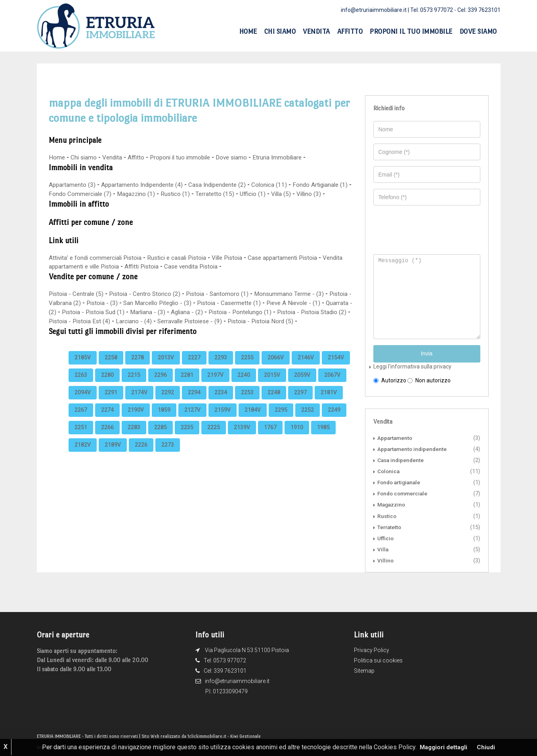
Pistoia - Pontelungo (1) (290, 312)
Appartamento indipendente (413, 448)
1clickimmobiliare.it (207, 735)
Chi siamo (280, 32)
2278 (138, 366)
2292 (168, 401)
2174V (139, 401)
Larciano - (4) (191, 321)
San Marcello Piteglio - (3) (187, 303)
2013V (166, 366)
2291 (111, 401)
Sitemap (364, 670)
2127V (192, 418)
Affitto (350, 32)
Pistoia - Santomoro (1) (224, 294)
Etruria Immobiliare (287, 157)
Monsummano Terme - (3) (297, 294)
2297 (300, 401)
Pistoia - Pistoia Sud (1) (137, 312)
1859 (164, 418)
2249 (334, 418)
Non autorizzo (429, 380)
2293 (221, 366)
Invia (427, 353)
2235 (187, 436)
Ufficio (386, 537)
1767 (270, 436)
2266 (107, 436)
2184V (253, 418)
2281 (187, 384)
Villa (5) (301, 194)
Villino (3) (330, 194)
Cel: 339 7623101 (479, 10)
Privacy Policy (372, 649)
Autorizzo (390, 380)
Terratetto (390, 526)
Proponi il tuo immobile (411, 32)
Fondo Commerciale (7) (94, 194)
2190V (136, 418)
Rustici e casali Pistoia (184, 258)
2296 (161, 384)
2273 (168, 453)
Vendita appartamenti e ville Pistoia (98, 266)
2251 (81, 436)
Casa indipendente (401, 459)
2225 (214, 436)
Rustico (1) (193, 194)
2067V (332, 384)
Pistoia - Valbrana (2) (78, 303)
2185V (83, 366)
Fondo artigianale (400, 482)
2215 (134, 384)
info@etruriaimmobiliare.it (374, 10)
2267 (81, 418)
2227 (194, 366)
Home (248, 32)
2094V (83, 401)
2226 (141, 453)
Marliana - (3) (194, 312)
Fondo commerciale (404, 493)
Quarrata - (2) (80, 312)
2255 (247, 366)
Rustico (387, 515)
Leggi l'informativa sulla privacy (412, 366)
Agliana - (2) (234, 312)
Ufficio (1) (272, 194)
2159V (223, 418)
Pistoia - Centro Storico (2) (149, 294)
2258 (111, 366)
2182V (83, 453)
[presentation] (431, 226)
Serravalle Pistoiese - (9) (250, 321)
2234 (221, 401)
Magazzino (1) (152, 194)
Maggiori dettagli (443, 747)
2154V (336, 366)
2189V (113, 453)
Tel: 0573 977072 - (434, 10)
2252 (308, 418)
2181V (329, 401)
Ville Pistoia (238, 258)
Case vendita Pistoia (223, 266)
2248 (274, 401)
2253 (247, 401)
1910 (297, 436)
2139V (242, 436)
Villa (383, 548)
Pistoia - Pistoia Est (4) (135, 321)
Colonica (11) (279, 185)
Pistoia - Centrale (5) (77, 294)
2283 (134, 436)
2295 (281, 418)
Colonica (389, 470)
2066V (276, 366)
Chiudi (488, 747)
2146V (306, 366)
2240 (244, 384)
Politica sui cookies (378, 659)
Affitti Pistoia (171, 266)
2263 (81, 384)
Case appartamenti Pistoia (297, 258)
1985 (323, 436)
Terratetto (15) (233, 194)
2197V (215, 384)
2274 (107, 418)
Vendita (316, 32)
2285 (161, 436)
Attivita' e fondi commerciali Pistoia (98, 258)
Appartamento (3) (73, 185)
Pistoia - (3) (129, 303)
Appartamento (396, 437)
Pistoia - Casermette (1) (263, 303)
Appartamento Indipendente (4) (145, 185)
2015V (272, 384)
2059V (302, 384)
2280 (107, 384)
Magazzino (392, 504)
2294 (194, 401)
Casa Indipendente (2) (224, 185)
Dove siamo (478, 32)
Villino (386, 559)
